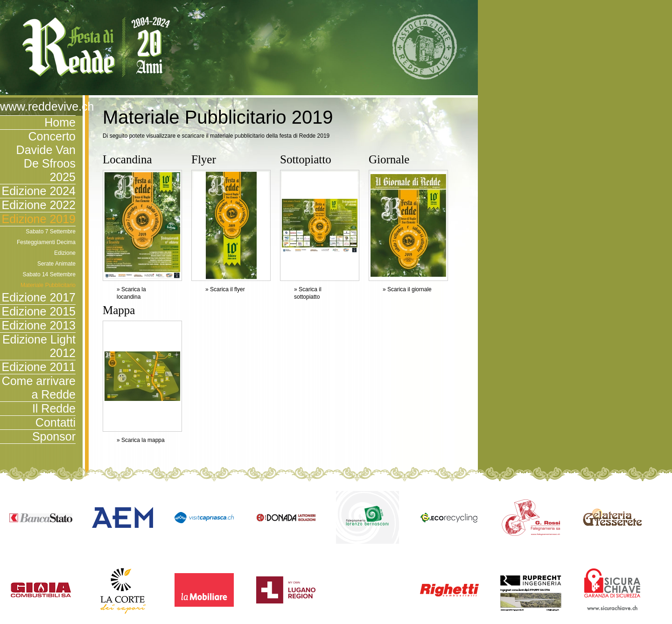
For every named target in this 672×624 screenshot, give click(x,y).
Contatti (56, 422)
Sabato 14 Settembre (49, 274)
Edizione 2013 (39, 325)
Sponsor (54, 436)
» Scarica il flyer (225, 289)
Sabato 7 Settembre (51, 231)
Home (60, 122)
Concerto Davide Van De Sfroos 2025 (46, 157)
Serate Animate (56, 264)
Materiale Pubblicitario (48, 285)
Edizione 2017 (39, 297)
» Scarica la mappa (141, 440)
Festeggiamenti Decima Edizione (46, 248)
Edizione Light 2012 (39, 346)
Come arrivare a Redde (39, 388)
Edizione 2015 (39, 311)
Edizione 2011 (39, 367)
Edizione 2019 (39, 219)
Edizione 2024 (39, 191)
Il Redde (54, 408)
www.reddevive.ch (38, 106)
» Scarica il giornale (407, 289)
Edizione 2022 (39, 205)
